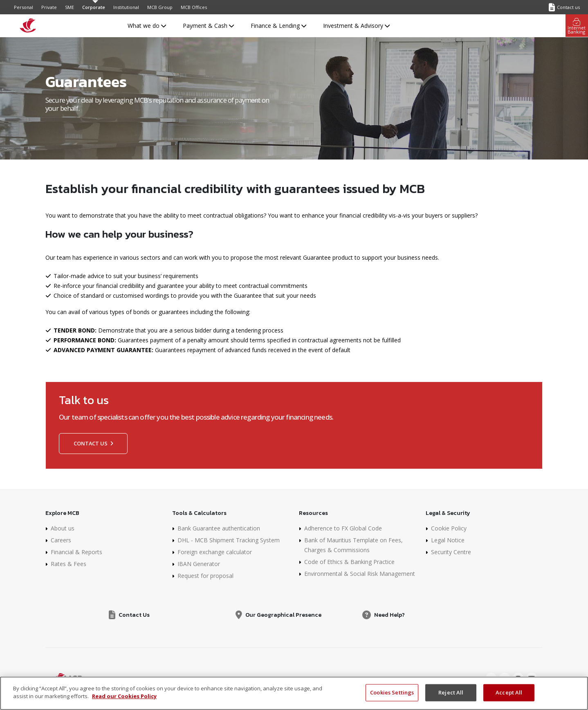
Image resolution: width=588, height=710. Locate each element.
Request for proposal (205, 576)
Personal (24, 7)
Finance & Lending (278, 26)
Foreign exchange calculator (215, 552)
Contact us (93, 443)
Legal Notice (448, 540)
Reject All (451, 692)
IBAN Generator (199, 564)
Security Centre (451, 552)
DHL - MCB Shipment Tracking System (229, 540)
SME (70, 7)
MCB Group (160, 7)
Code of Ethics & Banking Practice (349, 562)
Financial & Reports (76, 552)
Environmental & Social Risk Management (360, 574)
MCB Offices (194, 7)
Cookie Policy (449, 528)
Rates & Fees (68, 564)
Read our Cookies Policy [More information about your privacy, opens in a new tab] (124, 696)
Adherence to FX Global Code (343, 528)
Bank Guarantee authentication (219, 528)
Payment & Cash (208, 26)
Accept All (509, 692)
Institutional (126, 7)
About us (63, 528)
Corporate (94, 7)
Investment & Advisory (356, 26)
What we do (147, 26)
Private (49, 7)
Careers (61, 540)
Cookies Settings (392, 692)
